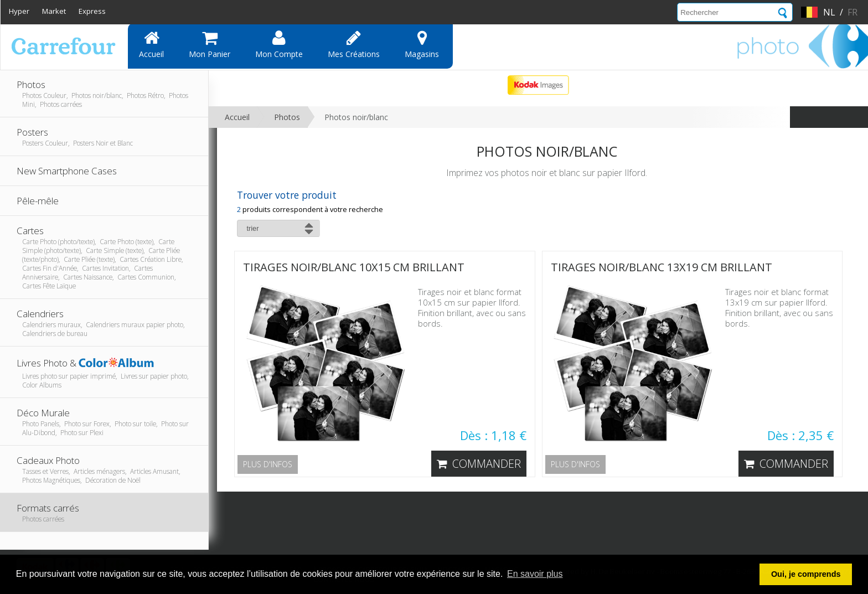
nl (829, 12)
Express (92, 11)
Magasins (422, 44)
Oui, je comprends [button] (806, 574)
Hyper (19, 11)
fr (852, 12)
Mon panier (210, 44)
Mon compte (279, 44)
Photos (287, 117)
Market (54, 11)
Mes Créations (354, 44)
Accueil (151, 44)
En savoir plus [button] (535, 574)
